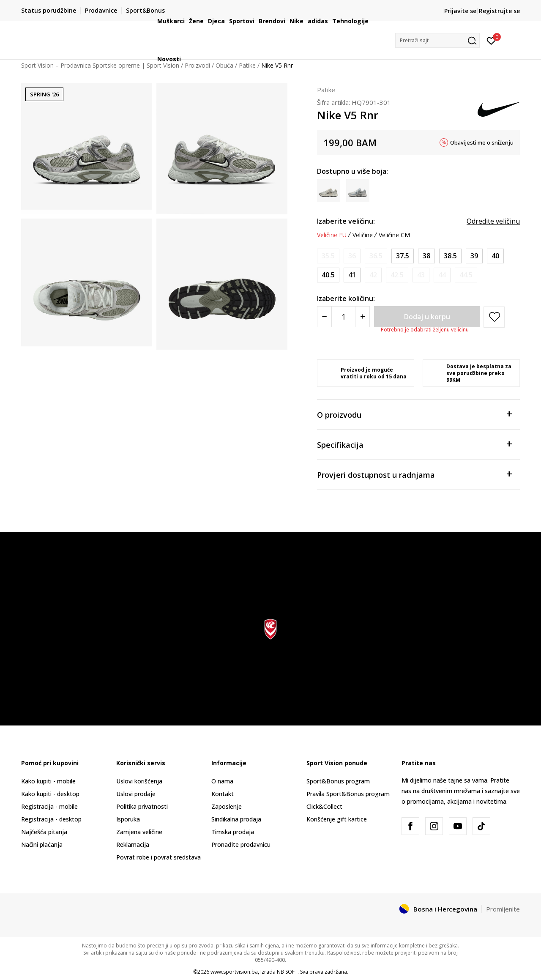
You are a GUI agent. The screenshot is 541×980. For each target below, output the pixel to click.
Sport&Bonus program (338, 781)
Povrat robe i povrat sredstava (158, 857)
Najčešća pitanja (44, 832)
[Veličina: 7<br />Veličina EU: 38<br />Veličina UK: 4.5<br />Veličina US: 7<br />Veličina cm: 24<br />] (426, 256)
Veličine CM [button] (394, 235)
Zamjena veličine (139, 832)
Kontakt (223, 794)
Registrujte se (499, 11)
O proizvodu (414, 414)
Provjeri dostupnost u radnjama (414, 474)
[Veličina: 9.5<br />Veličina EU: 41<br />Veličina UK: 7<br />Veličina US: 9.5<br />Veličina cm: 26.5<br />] (352, 275)
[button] (437, 40)
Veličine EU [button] (332, 235)
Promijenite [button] (503, 909)
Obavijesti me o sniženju (482, 142)
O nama (222, 781)
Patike (326, 90)
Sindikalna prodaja (236, 819)
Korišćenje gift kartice (337, 819)
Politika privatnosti (142, 806)
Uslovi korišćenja (139, 781)
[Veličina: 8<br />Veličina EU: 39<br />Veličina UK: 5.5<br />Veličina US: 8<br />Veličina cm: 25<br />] (474, 256)
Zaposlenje (227, 806)
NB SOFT (287, 972)
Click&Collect (324, 806)
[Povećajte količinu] (362, 317)
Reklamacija (133, 844)
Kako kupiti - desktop (50, 794)
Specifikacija (414, 444)
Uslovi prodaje (136, 794)
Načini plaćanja (42, 844)
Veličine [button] (363, 235)
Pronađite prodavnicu (241, 844)
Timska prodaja (233, 832)
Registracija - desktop (51, 819)
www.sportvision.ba (234, 972)
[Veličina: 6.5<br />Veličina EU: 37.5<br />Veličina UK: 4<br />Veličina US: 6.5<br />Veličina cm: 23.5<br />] (403, 256)
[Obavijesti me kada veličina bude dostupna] (328, 256)
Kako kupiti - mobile (48, 781)
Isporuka (128, 819)
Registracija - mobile (49, 806)
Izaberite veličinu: (346, 221)
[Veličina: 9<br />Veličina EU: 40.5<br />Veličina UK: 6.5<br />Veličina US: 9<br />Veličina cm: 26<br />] (328, 275)
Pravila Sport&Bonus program (348, 794)
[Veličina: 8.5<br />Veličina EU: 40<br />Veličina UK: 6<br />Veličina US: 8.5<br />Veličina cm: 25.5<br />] (495, 256)
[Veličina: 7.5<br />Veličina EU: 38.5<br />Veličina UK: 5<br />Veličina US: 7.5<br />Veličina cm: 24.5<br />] (450, 256)
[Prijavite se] (491, 40)
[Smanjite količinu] (324, 317)
